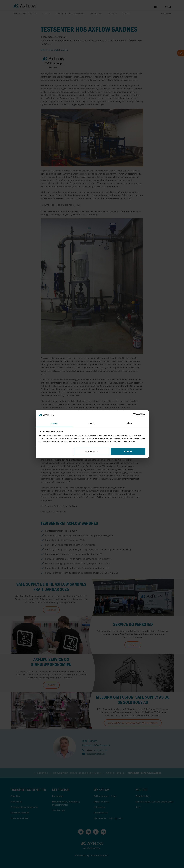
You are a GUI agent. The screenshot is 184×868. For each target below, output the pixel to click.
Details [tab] (92, 423)
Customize (92, 451)
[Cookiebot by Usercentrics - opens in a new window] (135, 415)
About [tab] (130, 423)
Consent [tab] (54, 423)
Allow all (128, 451)
